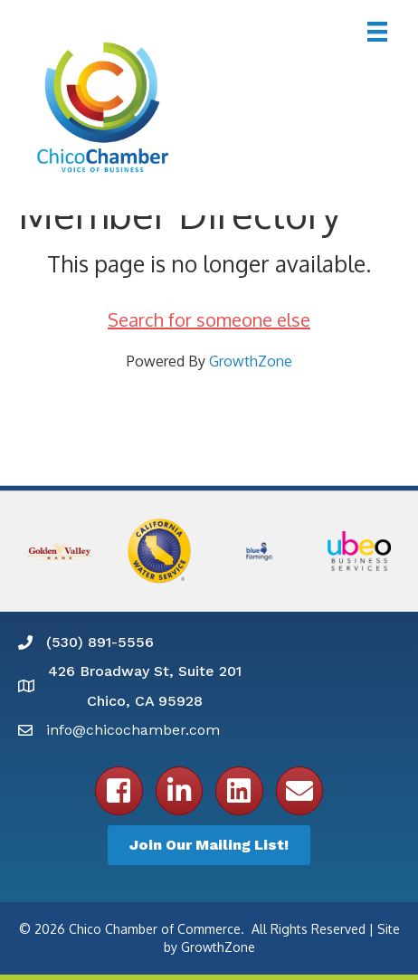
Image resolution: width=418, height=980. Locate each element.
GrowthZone (251, 361)
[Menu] (377, 32)
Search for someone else (209, 319)
